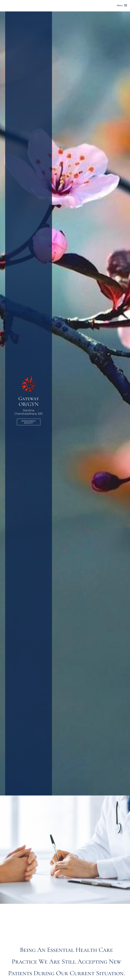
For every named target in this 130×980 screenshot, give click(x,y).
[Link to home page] (29, 384)
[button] (126, 5)
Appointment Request (29, 422)
